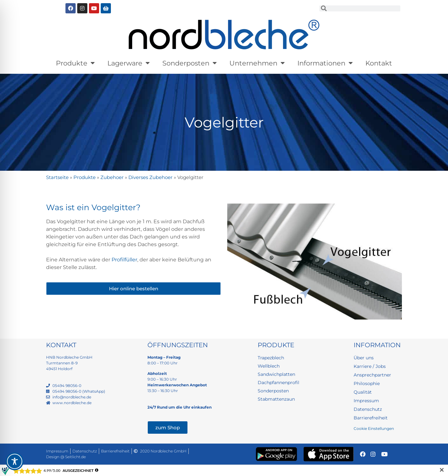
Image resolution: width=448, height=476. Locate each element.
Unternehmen (257, 63)
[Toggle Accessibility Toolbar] (15, 461)
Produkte (75, 63)
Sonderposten (190, 63)
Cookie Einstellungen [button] (374, 428)
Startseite (57, 177)
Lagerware (129, 63)
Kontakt (379, 63)
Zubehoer (112, 177)
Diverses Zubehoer (150, 177)
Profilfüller (124, 260)
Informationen (325, 63)
